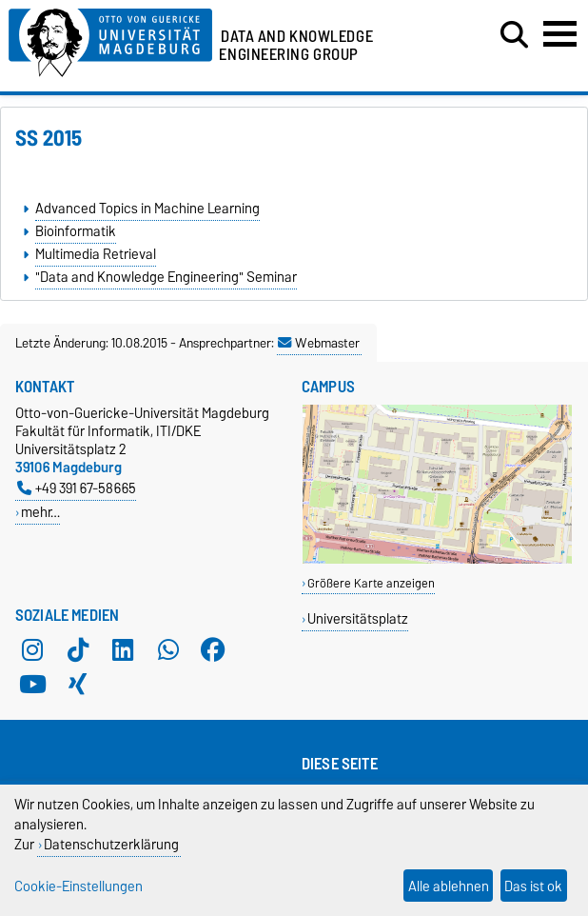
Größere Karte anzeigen (371, 583)
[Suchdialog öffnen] (514, 35)
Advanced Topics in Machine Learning (147, 209)
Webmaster (319, 343)
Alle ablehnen (449, 886)
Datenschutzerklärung (111, 844)
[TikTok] (78, 649)
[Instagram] (32, 649)
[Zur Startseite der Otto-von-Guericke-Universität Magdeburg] (110, 40)
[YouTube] (32, 684)
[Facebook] (213, 649)
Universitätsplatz (358, 618)
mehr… (40, 512)
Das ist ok (533, 886)
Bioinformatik (76, 231)
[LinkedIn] (123, 649)
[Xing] (78, 684)
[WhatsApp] (168, 649)
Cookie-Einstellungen (78, 886)
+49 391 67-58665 (77, 488)
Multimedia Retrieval (96, 254)
